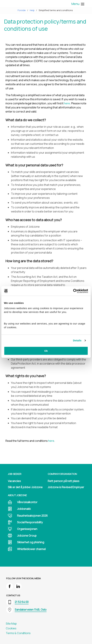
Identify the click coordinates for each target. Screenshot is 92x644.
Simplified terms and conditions (56, 10)
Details (77, 340)
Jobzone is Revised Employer (66, 487)
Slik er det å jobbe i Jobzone (25, 487)
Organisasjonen (27, 529)
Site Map (11, 624)
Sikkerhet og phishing (31, 542)
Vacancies (14, 481)
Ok (46, 351)
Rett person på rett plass (64, 481)
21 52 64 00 (22, 602)
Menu (77, 4)
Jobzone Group (27, 536)
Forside (22, 10)
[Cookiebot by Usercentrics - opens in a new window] (73, 291)
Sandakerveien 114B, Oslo (31, 610)
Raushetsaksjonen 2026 (32, 516)
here (67, 103)
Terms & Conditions (18, 633)
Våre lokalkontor (27, 502)
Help (32, 10)
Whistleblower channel (31, 549)
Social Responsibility (30, 522)
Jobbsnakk (24, 509)
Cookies (11, 628)
